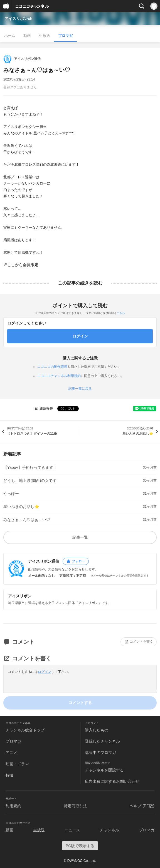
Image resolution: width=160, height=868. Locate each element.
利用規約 (13, 806)
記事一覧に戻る (80, 389)
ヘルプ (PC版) (142, 806)
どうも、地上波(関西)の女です (30, 480)
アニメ (11, 753)
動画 (27, 36)
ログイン (45, 672)
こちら (121, 313)
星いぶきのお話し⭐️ (21, 507)
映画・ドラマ (17, 764)
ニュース (72, 830)
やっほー (11, 494)
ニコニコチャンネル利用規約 (59, 376)
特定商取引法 (75, 806)
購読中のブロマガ (100, 753)
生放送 (44, 36)
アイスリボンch (18, 19)
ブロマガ (65, 36)
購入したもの (97, 730)
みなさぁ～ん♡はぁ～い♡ (27, 520)
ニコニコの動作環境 (52, 367)
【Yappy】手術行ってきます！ (30, 467)
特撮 (9, 775)
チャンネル (109, 830)
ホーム (10, 36)
